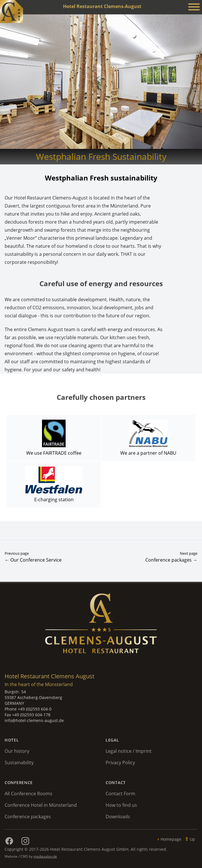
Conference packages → (171, 560)
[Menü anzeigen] (194, 8)
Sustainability (19, 763)
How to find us (121, 805)
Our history (17, 751)
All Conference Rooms (28, 794)
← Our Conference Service (33, 560)
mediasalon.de (45, 856)
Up (192, 839)
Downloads (118, 817)
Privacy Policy (120, 763)
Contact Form (120, 794)
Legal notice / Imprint (129, 751)
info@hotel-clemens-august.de (34, 720)
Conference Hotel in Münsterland (41, 805)
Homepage (171, 839)
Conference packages (28, 817)
